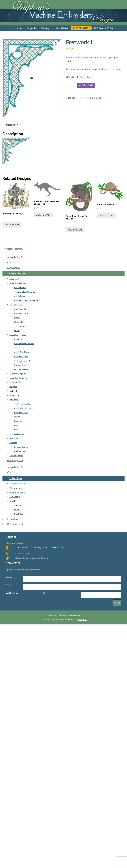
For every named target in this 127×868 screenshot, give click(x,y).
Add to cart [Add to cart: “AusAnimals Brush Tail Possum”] (75, 230)
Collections (15, 478)
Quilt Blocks (19, 451)
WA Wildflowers (21, 369)
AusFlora (18, 339)
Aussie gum (19, 348)
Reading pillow (16, 455)
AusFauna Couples (22, 404)
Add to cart (86, 85)
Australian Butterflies (19, 484)
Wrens (17, 330)
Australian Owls (21, 313)
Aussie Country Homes (24, 408)
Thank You (19, 514)
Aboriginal (14, 279)
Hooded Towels (21, 447)
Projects (13, 443)
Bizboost (82, 619)
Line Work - (14, 399)
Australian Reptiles (18, 374)
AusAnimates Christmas (25, 292)
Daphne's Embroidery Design (63, 13)
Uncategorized (15, 460)
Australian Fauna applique (26, 300)
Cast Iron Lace (16, 488)
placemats (14, 438)
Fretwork (83, 98)
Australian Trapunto (18, 378)
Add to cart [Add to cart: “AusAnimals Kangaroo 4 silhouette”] (43, 215)
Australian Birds (16, 305)
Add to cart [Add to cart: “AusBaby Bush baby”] (12, 225)
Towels (12, 501)
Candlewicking (16, 382)
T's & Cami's (15, 497)
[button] (56, 44)
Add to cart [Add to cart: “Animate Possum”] (106, 216)
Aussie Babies (20, 296)
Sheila (17, 430)
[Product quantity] (71, 87)
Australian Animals (18, 283)
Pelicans (23, 326)
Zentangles (19, 434)
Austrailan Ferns (21, 356)
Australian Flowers (18, 335)
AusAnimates (20, 287)
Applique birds (21, 309)
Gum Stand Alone (17, 492)
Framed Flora (20, 365)
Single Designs (96, 98)
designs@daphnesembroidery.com (34, 558)
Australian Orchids (22, 361)
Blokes (17, 417)
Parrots (17, 318)
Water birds (19, 322)
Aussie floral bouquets (24, 344)
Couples (18, 421)
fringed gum (14, 267)
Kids (16, 425)
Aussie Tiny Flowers (23, 352)
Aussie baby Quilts (17, 257)
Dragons (13, 387)
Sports (17, 510)
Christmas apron (16, 262)
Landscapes (15, 395)
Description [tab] (12, 125)
